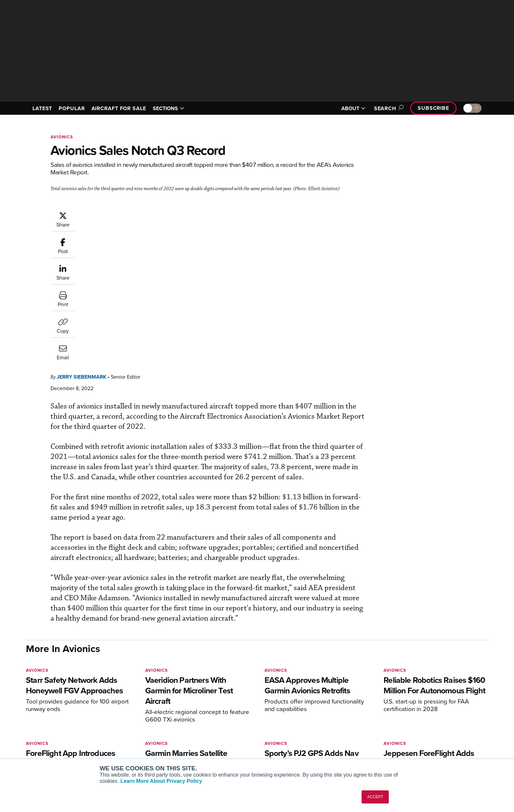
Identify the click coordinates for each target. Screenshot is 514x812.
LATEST (42, 108)
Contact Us (418, 735)
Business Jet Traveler (140, 735)
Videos (316, 735)
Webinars (318, 744)
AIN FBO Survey (134, 708)
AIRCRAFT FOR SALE (119, 108)
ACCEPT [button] (375, 797)
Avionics (62, 137)
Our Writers (418, 717)
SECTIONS (168, 108)
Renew (218, 726)
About (412, 708)
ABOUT (353, 108)
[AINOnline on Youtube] (40, 698)
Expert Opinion (324, 717)
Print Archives (323, 708)
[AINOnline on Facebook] (28, 698)
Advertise (420, 744)
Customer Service (229, 717)
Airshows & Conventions (334, 753)
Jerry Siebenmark (121, 215)
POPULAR (72, 108)
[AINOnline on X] (54, 698)
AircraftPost (130, 726)
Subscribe (433, 108)
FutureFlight (126, 744)
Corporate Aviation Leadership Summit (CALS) (154, 755)
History (413, 726)
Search (388, 108)
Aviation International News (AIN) (153, 717)
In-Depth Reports (326, 726)
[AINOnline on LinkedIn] (67, 698)
